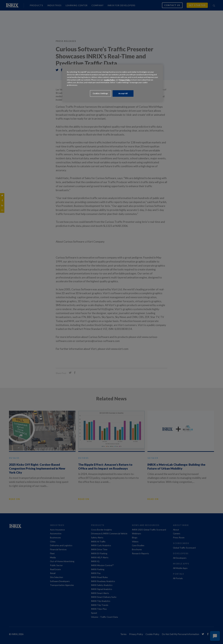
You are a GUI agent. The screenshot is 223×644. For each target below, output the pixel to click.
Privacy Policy (125, 80)
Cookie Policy (109, 80)
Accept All (123, 93)
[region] (113, 83)
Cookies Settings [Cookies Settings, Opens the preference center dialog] (100, 93)
